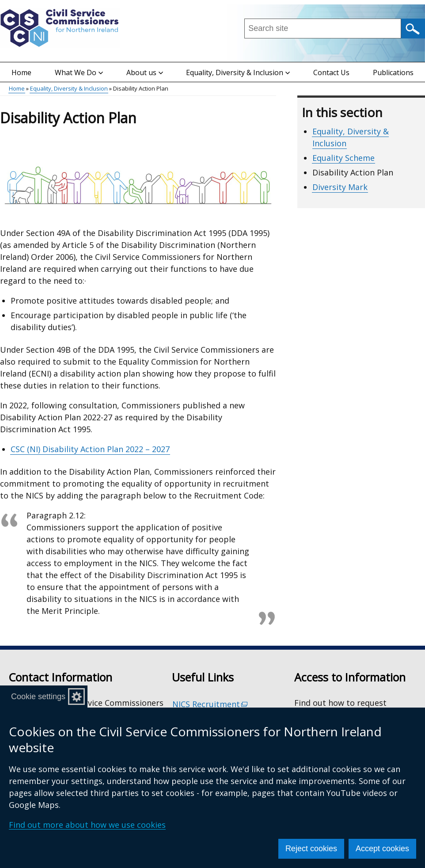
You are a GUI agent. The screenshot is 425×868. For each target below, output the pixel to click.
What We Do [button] (79, 72)
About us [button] (145, 72)
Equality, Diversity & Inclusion (69, 88)
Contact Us (331, 72)
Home (21, 72)
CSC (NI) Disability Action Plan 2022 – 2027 (90, 449)
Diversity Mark (340, 187)
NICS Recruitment (210, 704)
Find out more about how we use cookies (87, 825)
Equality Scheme (343, 158)
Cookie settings (38, 697)
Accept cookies (382, 849)
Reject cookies (311, 849)
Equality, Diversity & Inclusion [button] (238, 72)
